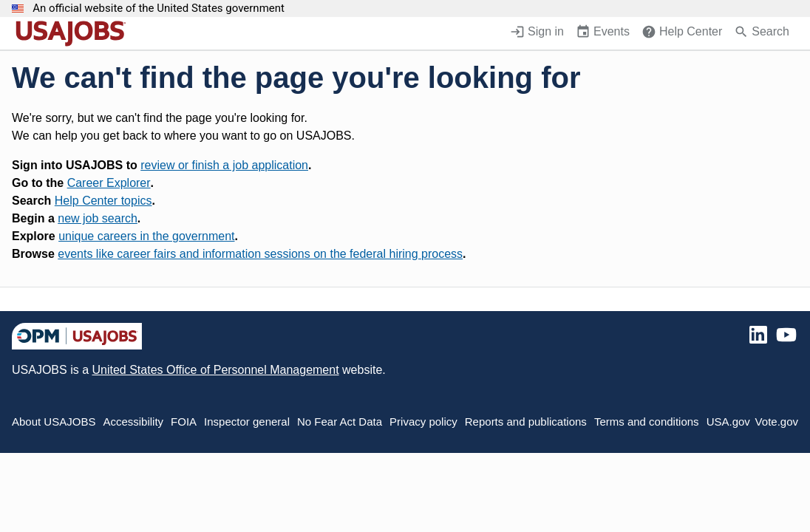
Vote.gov (777, 422)
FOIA (184, 422)
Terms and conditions (647, 422)
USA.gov (728, 422)
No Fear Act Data (340, 422)
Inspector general (247, 422)
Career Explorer (109, 183)
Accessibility (133, 422)
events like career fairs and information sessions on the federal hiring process (260, 254)
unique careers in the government (146, 236)
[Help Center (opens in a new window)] (682, 33)
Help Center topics (103, 201)
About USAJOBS (54, 422)
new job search (98, 218)
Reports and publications (526, 422)
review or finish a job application (224, 165)
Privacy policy (423, 422)
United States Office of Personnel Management (215, 370)
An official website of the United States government (159, 8)
